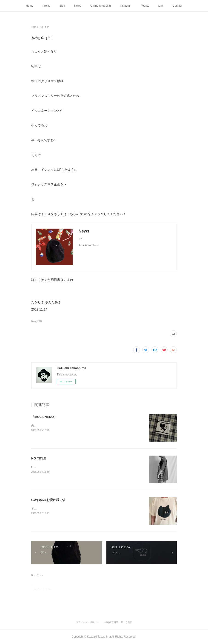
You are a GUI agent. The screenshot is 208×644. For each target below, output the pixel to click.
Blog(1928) (37, 321)
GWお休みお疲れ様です (48, 500)
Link (161, 6)
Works (145, 6)
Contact (177, 6)
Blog (62, 6)
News (78, 6)
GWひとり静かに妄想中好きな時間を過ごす (58, 467)
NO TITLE (39, 458)
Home (30, 6)
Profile (46, 6)
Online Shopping (101, 6)
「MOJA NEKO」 (44, 417)
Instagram (126, 6)
